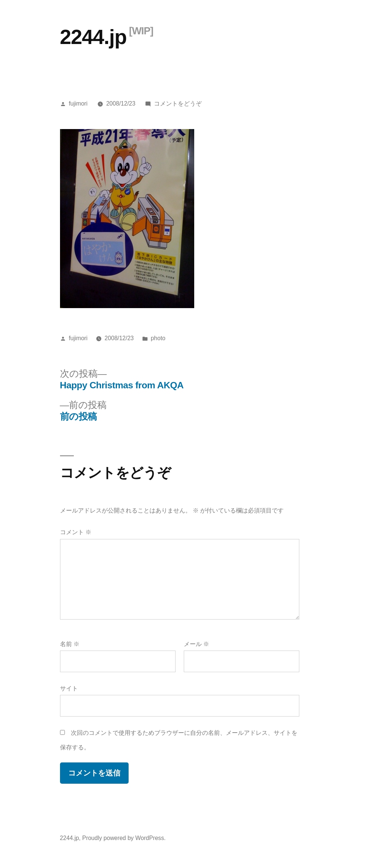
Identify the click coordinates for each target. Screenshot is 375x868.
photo (158, 338)
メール (196, 644)
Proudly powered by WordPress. (124, 838)
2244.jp (93, 37)
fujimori (78, 104)
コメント (76, 532)
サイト (69, 688)
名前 (70, 644)
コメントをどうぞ (178, 104)
